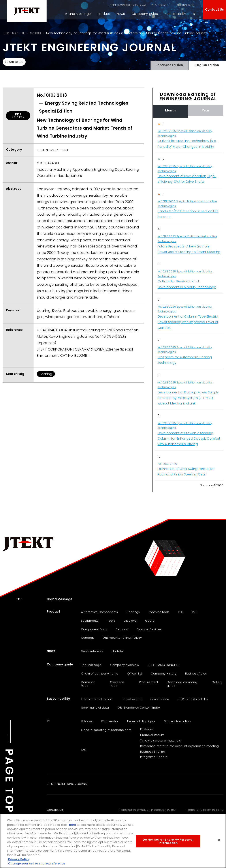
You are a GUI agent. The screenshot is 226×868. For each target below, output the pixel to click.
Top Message (91, 665)
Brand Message (78, 14)
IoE (194, 612)
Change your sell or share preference (37, 863)
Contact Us (215, 10)
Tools (111, 621)
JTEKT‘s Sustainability (193, 699)
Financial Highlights (141, 721)
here (73, 825)
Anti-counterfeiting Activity (122, 638)
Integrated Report (153, 757)
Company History (163, 674)
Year (206, 110)
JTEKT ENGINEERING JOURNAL (127, 5)
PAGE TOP (9, 781)
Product (104, 14)
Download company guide (182, 684)
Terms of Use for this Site (205, 810)
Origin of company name (100, 674)
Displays (130, 621)
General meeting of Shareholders (106, 730)
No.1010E (36, 33)
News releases (92, 651)
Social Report (132, 699)
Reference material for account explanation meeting (179, 746)
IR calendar (110, 721)
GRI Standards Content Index (139, 708)
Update (117, 651)
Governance (160, 699)
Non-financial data (95, 708)
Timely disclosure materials (160, 741)
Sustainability (175, 14)
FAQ (84, 750)
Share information (177, 721)
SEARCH (163, 5)
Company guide (145, 14)
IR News (87, 721)
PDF (18, 116)
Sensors (122, 629)
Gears (150, 621)
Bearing (46, 374)
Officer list (135, 674)
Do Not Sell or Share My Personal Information (168, 841)
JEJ (24, 33)
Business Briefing (153, 752)
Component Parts (94, 629)
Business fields (196, 674)
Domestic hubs (88, 684)
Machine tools (159, 612)
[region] (188, 299)
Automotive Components (99, 612)
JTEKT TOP (10, 33)
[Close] (219, 840)
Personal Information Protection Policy (148, 810)
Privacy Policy (19, 859)
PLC (181, 612)
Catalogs (88, 638)
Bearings (133, 612)
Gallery (217, 682)
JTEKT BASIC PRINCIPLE (163, 665)
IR (194, 14)
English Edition (207, 64)
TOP (19, 599)
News (121, 14)
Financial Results (152, 735)
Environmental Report (97, 699)
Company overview (125, 665)
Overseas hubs (117, 684)
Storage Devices (149, 629)
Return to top (15, 62)
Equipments (90, 621)
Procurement (149, 682)
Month (170, 110)
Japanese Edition (169, 64)
